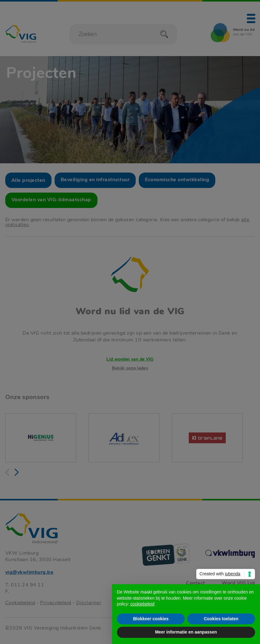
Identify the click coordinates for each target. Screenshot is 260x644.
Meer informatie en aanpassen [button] (186, 632)
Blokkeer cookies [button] (151, 619)
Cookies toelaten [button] (221, 619)
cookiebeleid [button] (142, 604)
